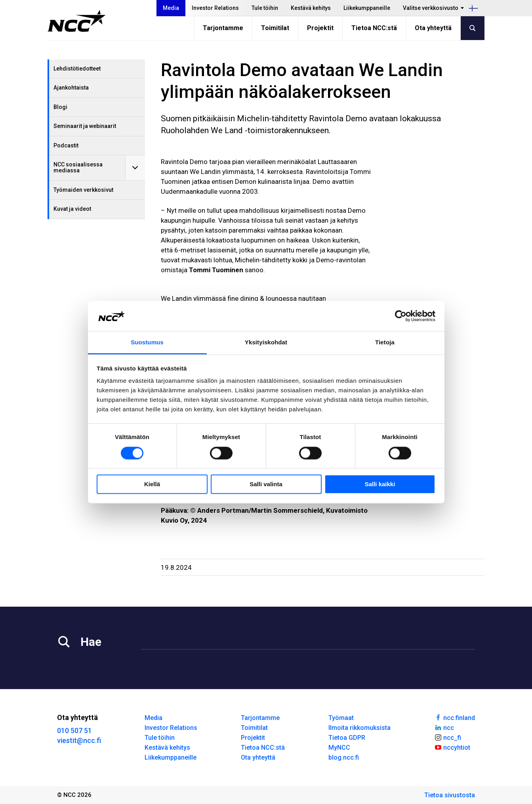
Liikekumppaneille (367, 8)
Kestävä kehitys (311, 8)
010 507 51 (74, 730)
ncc (444, 727)
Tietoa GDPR (347, 738)
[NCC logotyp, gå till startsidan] (77, 21)
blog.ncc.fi (344, 757)
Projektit (320, 28)
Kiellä (152, 484)
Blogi (60, 107)
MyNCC (339, 748)
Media (171, 8)
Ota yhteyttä (433, 28)
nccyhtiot (452, 747)
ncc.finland (455, 717)
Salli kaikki (380, 484)
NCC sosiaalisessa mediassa (78, 167)
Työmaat (341, 718)
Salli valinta (266, 484)
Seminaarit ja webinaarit (85, 126)
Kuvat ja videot (72, 209)
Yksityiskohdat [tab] (266, 343)
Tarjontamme (223, 28)
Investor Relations (215, 8)
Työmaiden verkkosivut (83, 190)
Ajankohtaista (71, 88)
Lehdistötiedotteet (77, 69)
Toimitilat (275, 28)
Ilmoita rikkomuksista (359, 728)
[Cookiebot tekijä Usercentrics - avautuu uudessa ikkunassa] (401, 316)
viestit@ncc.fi (79, 740)
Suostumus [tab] (147, 343)
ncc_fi (448, 737)
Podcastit (66, 145)
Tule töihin (265, 8)
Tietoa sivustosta (450, 795)
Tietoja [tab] (385, 343)
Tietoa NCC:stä (374, 28)
